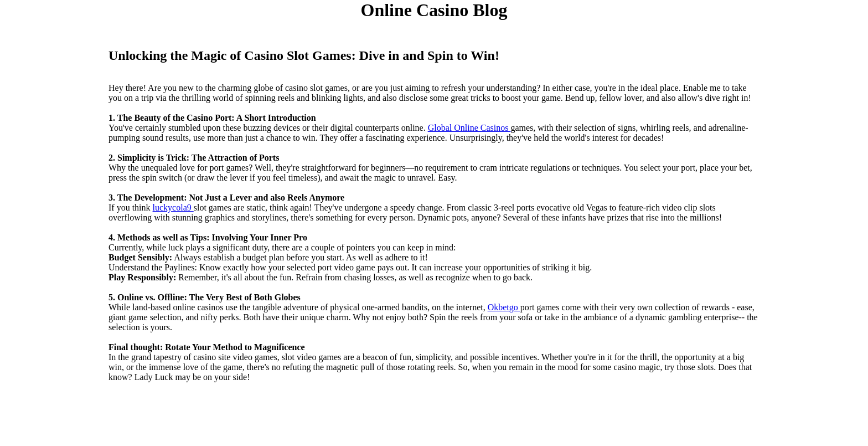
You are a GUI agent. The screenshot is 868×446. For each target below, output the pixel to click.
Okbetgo (504, 307)
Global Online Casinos (469, 128)
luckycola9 (173, 207)
